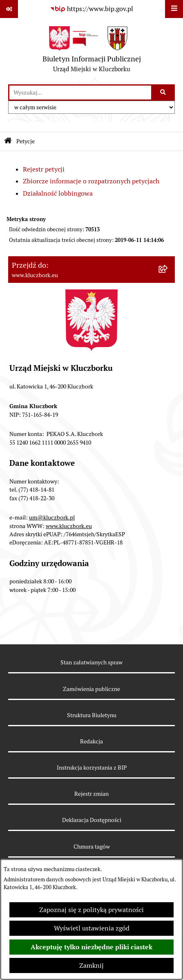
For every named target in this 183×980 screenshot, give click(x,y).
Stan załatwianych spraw (91, 662)
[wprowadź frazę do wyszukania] (80, 93)
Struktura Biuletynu (92, 715)
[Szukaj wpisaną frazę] (164, 93)
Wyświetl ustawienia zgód (92, 928)
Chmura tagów (92, 847)
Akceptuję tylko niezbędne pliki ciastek (91, 947)
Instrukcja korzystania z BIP (92, 768)
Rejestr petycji (44, 169)
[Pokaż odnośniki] (9, 9)
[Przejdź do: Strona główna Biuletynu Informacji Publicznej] (8, 141)
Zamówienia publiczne (91, 689)
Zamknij (91, 965)
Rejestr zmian (91, 794)
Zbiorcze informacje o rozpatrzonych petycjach (91, 181)
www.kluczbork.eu (69, 526)
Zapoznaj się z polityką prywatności (91, 910)
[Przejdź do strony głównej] (92, 51)
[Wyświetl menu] (174, 9)
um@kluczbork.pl (52, 517)
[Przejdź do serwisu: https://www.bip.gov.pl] (91, 9)
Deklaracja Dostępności (92, 820)
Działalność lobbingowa (58, 193)
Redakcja (91, 741)
